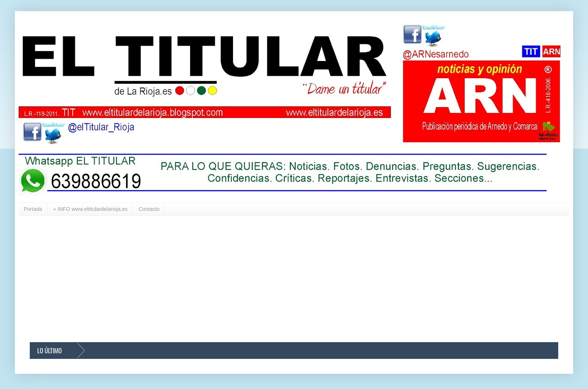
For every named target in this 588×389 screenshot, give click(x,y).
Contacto (149, 209)
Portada (33, 209)
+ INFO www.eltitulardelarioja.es (90, 209)
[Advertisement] (253, 279)
